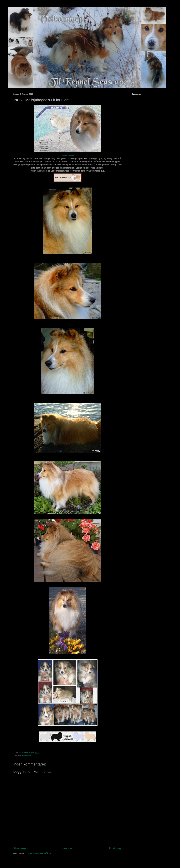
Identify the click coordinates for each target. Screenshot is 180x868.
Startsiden (68, 848)
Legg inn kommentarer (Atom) (38, 853)
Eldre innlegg (115, 848)
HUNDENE (27, 755)
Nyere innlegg (20, 848)
